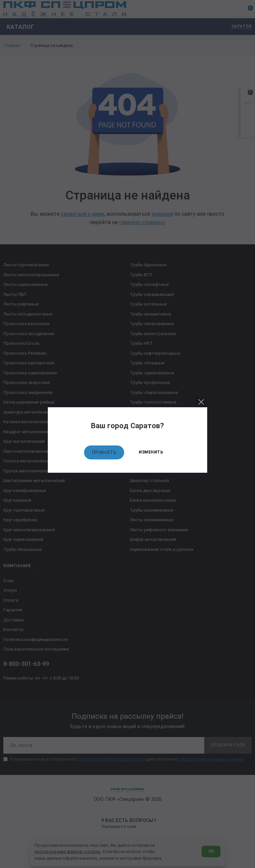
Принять (104, 452)
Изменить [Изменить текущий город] (151, 452)
